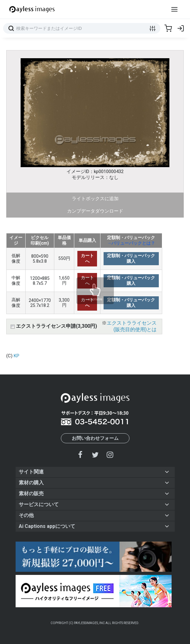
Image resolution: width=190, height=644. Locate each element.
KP (17, 356)
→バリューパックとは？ (131, 243)
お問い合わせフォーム (95, 438)
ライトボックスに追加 (95, 199)
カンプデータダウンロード (95, 211)
